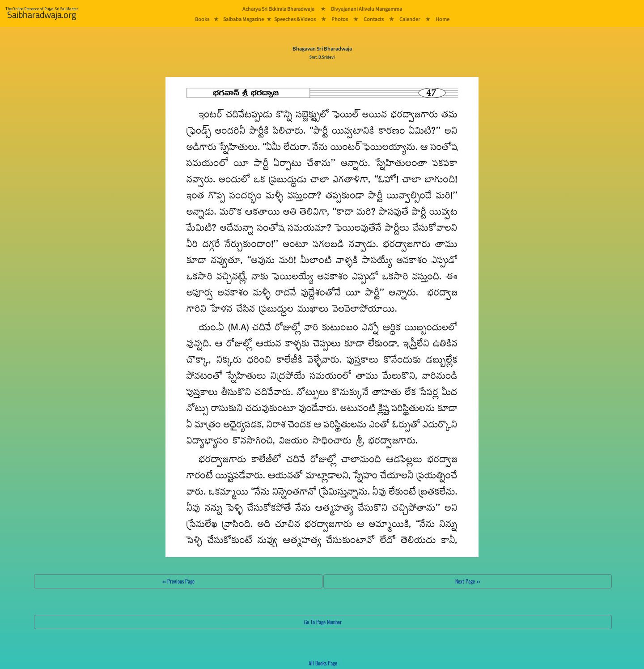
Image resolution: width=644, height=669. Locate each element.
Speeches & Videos (295, 19)
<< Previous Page (178, 581)
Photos (340, 19)
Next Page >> (468, 581)
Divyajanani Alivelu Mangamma (366, 9)
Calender (410, 19)
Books (202, 19)
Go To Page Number (323, 622)
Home (443, 19)
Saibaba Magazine (244, 19)
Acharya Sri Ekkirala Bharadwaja (278, 9)
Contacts (374, 19)
